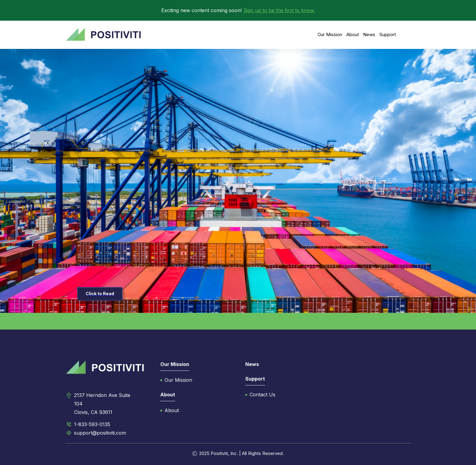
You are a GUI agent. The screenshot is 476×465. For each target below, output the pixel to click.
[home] (103, 35)
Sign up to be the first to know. (279, 10)
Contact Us (262, 395)
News (369, 34)
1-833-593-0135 (92, 424)
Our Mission (330, 34)
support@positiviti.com (100, 433)
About (353, 34)
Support (388, 34)
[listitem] (238, 181)
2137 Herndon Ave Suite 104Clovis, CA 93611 (102, 404)
